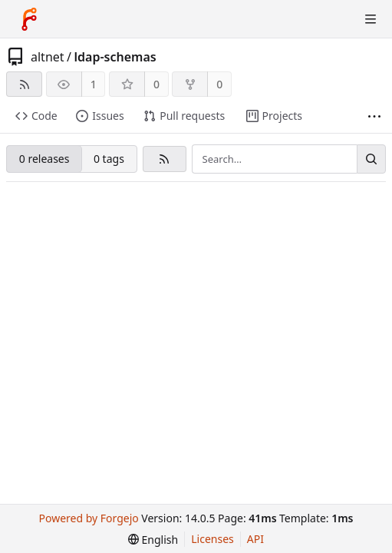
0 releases (44, 159)
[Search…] (371, 159)
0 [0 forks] (219, 84)
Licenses (212, 539)
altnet (48, 57)
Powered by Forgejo (89, 518)
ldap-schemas (115, 57)
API (255, 539)
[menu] (153, 540)
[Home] (29, 19)
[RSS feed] (24, 84)
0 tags (109, 159)
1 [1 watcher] (94, 84)
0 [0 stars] (156, 84)
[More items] (374, 116)
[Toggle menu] (371, 19)
